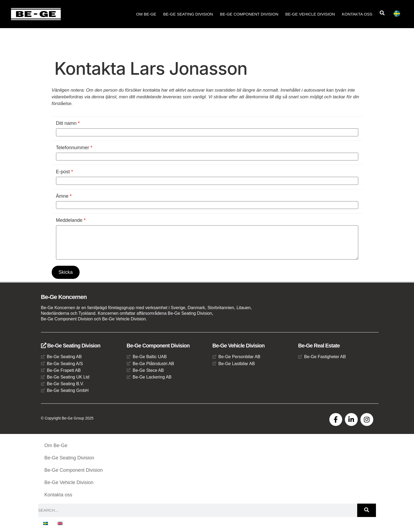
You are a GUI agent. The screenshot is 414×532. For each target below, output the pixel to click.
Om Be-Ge (146, 14)
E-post (65, 172)
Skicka (66, 272)
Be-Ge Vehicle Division (310, 14)
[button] (382, 13)
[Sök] (366, 510)
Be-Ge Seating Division (188, 14)
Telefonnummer (74, 148)
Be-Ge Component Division (249, 14)
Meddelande (71, 220)
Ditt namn (68, 123)
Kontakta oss (357, 14)
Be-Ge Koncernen (64, 297)
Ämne (64, 196)
